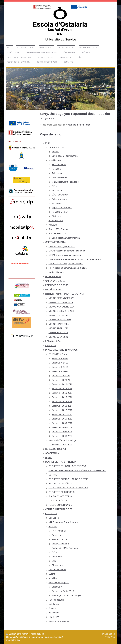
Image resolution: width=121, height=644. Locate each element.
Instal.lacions (55, 160)
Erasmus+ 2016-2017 (62, 393)
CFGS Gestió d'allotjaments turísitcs (66, 264)
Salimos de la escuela (59, 621)
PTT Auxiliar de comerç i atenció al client (68, 268)
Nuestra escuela (56, 600)
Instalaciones (55, 604)
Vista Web (110, 637)
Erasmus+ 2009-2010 (62, 423)
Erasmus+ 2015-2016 (62, 397)
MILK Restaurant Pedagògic (65, 182)
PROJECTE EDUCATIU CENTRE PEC (67, 466)
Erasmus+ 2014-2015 (62, 402)
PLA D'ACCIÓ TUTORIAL (61, 496)
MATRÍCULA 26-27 (54, 289)
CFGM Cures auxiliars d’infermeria (65, 255)
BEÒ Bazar (57, 190)
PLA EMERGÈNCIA (58, 501)
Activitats (53, 225)
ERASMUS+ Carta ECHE (61, 445)
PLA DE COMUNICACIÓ (60, 505)
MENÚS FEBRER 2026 (60, 320)
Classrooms (57, 565)
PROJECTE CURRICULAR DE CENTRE (68, 479)
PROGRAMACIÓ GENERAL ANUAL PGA (68, 488)
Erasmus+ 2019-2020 (62, 384)
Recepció (56, 169)
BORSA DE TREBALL (56, 449)
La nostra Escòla (57, 147)
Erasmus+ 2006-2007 (62, 436)
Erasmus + (57, 587)
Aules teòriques (59, 199)
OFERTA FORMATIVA (56, 242)
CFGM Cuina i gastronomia (62, 247)
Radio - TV (54, 617)
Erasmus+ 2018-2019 (62, 389)
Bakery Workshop (60, 544)
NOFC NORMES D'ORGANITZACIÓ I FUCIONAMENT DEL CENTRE (77, 473)
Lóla (54, 561)
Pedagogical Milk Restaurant (65, 548)
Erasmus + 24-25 (60, 363)
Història (55, 152)
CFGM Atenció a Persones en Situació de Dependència (75, 259)
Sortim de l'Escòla (57, 233)
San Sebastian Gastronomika (66, 238)
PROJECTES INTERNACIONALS (61, 350)
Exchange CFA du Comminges (66, 595)
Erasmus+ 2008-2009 (62, 427)
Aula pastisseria (59, 177)
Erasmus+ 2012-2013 (62, 410)
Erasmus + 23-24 (60, 367)
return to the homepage (79, 125)
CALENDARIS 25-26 (55, 281)
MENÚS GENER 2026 (59, 315)
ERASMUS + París (58, 354)
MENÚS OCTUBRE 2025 (61, 303)
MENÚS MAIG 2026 (58, 333)
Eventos (52, 608)
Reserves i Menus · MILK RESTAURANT (65, 294)
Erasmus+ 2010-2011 (62, 419)
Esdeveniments (56, 221)
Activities (53, 578)
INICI (48, 143)
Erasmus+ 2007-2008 (62, 432)
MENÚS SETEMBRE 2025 (61, 298)
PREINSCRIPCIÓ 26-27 (57, 285)
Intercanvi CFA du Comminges (63, 440)
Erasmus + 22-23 (60, 371)
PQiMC (49, 458)
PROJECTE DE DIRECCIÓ (62, 492)
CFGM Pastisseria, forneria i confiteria (67, 251)
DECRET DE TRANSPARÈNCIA (61, 462)
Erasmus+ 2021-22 (61, 376)
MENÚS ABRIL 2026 (58, 328)
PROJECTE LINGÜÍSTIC (61, 483)
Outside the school (57, 570)
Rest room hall (59, 165)
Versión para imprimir (18, 634)
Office (55, 186)
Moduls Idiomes (56, 272)
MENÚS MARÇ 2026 (59, 324)
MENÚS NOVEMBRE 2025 (62, 307)
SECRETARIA (52, 453)
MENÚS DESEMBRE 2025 (61, 311)
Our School (54, 518)
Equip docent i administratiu (65, 156)
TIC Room (57, 203)
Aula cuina (57, 173)
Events (52, 574)
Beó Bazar (57, 557)
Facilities (53, 527)
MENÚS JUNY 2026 (58, 337)
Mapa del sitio (38, 634)
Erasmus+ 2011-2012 (62, 415)
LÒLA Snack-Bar (60, 195)
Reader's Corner (60, 212)
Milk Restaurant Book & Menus (63, 522)
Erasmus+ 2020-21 (61, 380)
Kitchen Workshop (60, 539)
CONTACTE (51, 514)
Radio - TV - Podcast (58, 229)
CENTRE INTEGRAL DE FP (59, 509)
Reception (57, 535)
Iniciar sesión (109, 634)
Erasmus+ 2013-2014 (62, 406)
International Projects (59, 583)
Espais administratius (62, 208)
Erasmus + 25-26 (60, 359)
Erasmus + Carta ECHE (63, 591)
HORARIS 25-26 (53, 277)
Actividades (54, 613)
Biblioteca (56, 216)
